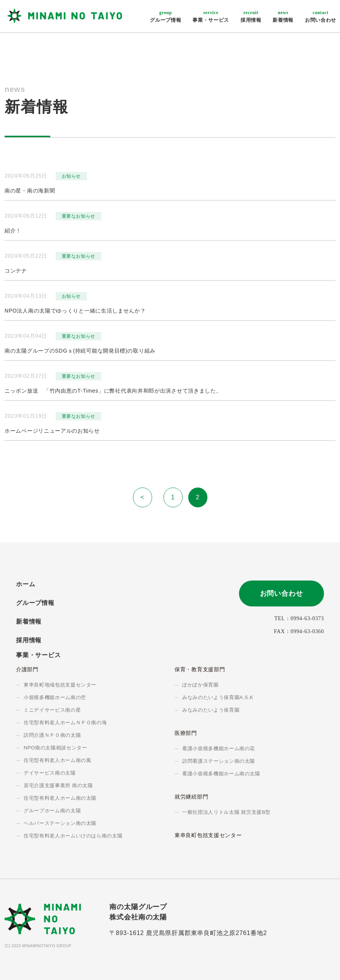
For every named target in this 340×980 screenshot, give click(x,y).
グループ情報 (165, 16)
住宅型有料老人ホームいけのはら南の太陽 (73, 836)
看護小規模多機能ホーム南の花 (219, 748)
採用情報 (251, 16)
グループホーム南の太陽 (52, 811)
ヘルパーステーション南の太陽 (60, 823)
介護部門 (27, 669)
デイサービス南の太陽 (50, 773)
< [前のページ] (142, 497)
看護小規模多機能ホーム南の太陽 (221, 774)
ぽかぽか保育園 (200, 685)
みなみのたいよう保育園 (211, 710)
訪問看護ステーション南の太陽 (219, 761)
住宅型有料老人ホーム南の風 (57, 760)
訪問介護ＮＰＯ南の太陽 (52, 735)
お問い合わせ (321, 16)
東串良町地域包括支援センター (60, 685)
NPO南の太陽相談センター (55, 748)
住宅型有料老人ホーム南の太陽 (60, 798)
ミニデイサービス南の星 (52, 710)
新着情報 (283, 16)
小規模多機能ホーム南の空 (55, 697)
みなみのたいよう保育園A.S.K (218, 697)
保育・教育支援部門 (200, 669)
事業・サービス (211, 16)
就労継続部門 (191, 797)
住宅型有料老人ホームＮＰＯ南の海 (65, 723)
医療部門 (186, 733)
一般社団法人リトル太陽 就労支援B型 (226, 812)
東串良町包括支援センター (208, 835)
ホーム (26, 584)
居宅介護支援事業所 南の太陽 (58, 785)
